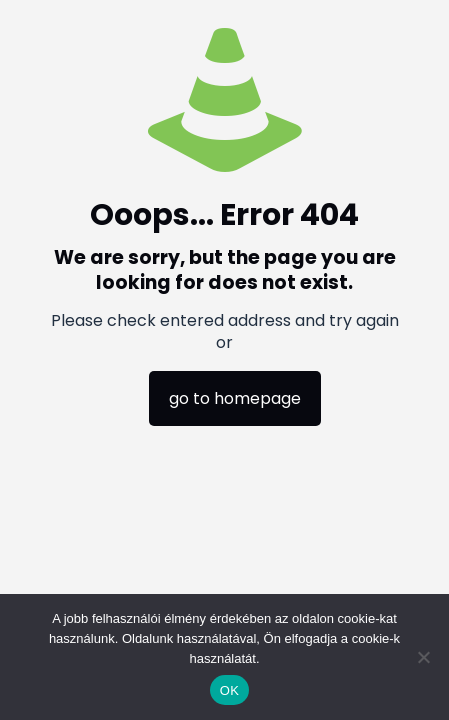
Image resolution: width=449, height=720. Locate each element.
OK (229, 690)
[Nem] (424, 657)
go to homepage (235, 398)
